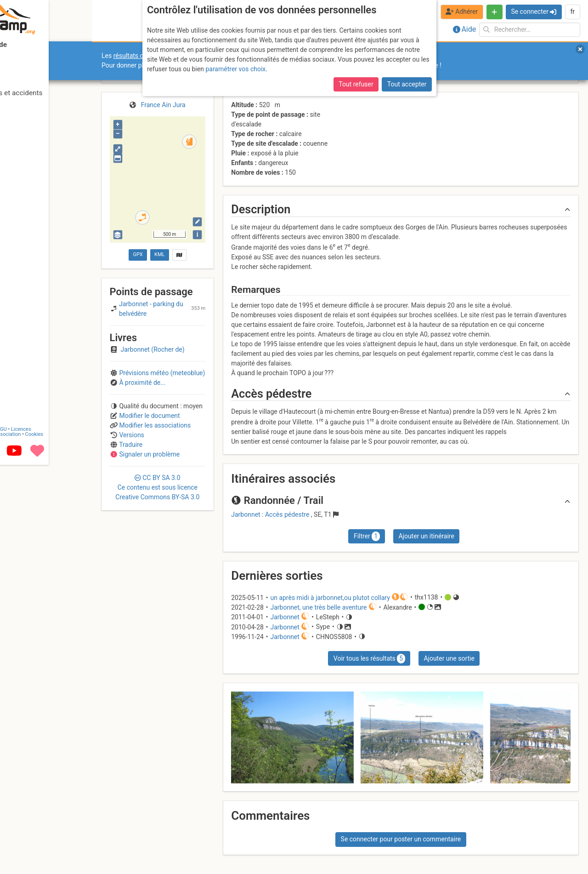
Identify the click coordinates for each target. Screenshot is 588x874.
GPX (138, 254)
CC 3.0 (157, 487)
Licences (64, 838)
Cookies (77, 843)
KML (159, 254)
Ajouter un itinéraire (426, 536)
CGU (45, 838)
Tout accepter (407, 84)
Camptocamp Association (35, 843)
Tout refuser (356, 84)
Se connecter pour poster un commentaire (401, 839)
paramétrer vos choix (235, 69)
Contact (27, 838)
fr (572, 11)
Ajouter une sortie (449, 658)
